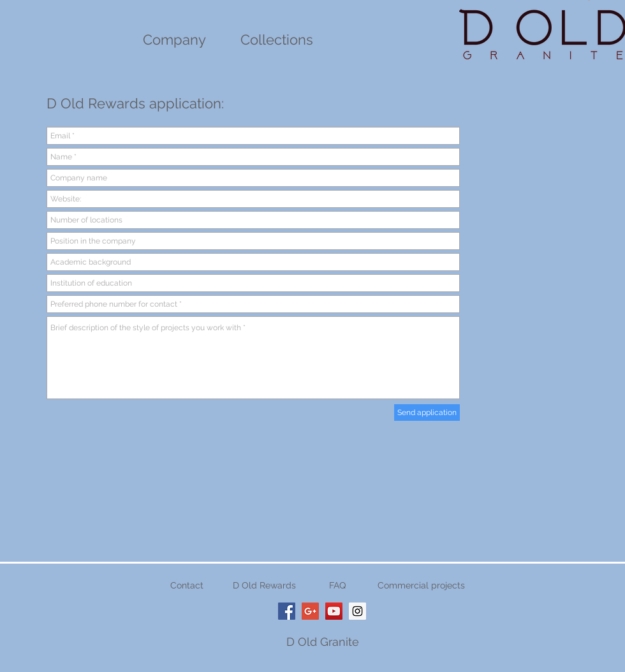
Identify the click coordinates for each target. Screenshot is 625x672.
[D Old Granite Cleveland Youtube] (334, 611)
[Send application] (427, 413)
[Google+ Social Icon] (310, 611)
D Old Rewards (264, 585)
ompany (179, 40)
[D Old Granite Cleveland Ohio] (287, 611)
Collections (277, 40)
